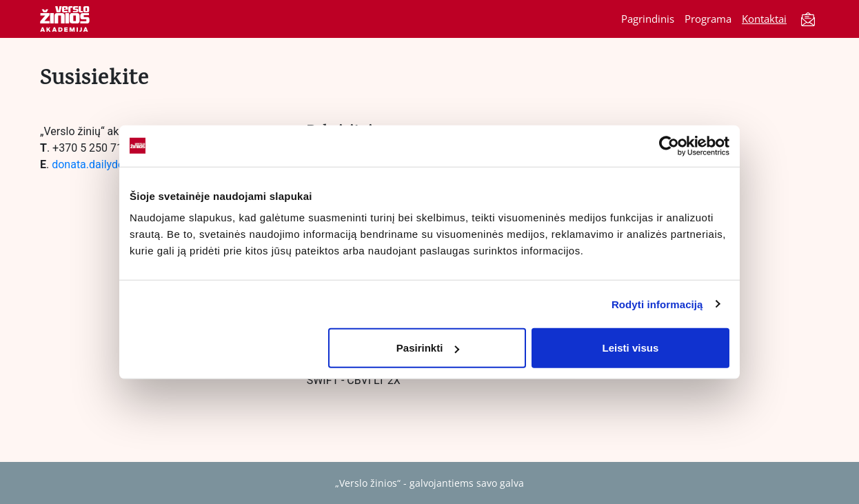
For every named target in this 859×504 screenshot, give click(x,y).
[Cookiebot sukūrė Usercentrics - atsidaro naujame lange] (669, 145)
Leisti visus (631, 348)
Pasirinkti (428, 348)
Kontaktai (764, 19)
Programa (708, 19)
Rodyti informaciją (657, 304)
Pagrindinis (648, 19)
